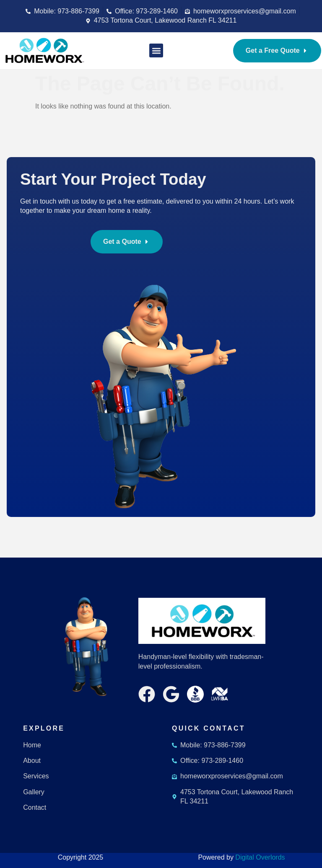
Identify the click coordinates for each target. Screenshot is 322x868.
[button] (156, 50)
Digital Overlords (260, 857)
